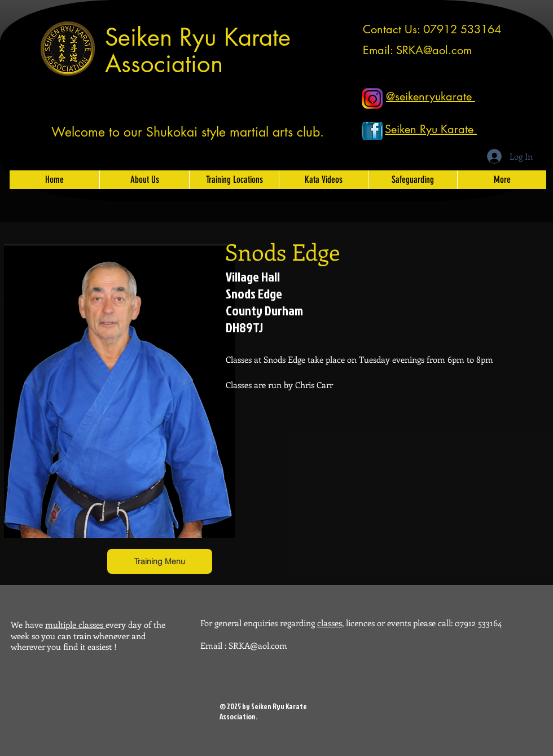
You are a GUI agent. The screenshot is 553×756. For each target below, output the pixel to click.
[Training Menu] (160, 561)
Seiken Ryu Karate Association (198, 50)
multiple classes (75, 625)
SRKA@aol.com (434, 50)
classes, (330, 623)
